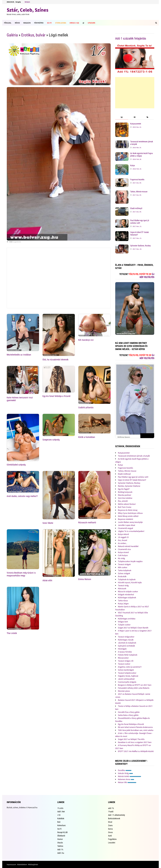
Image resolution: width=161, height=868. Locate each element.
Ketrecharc (62, 825)
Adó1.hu (61, 853)
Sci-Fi (49, 23)
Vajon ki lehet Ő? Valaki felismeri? (132, 480)
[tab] (122, 117)
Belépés (27, 2)
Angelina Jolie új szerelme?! (130, 667)
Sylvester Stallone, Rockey (140, 246)
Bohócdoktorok (114, 818)
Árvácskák (122, 576)
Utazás (60, 843)
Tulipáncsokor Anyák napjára (130, 561)
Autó (110, 836)
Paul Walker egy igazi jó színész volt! (140, 222)
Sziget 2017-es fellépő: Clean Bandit (133, 628)
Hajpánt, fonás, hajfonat (128, 676)
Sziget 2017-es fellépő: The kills (131, 739)
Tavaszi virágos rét (126, 661)
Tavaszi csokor (124, 664)
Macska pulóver (125, 495)
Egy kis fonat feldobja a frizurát (56, 396)
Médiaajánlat (33, 864)
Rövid (17, 23)
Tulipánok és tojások (127, 579)
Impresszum (11, 864)
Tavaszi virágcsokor (126, 637)
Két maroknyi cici (86, 340)
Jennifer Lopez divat (127, 525)
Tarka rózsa (123, 600)
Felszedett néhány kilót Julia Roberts (134, 688)
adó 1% (111, 808)
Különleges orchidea (127, 619)
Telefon (60, 846)
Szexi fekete (48, 523)
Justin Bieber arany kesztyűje (130, 522)
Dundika (125, 770)
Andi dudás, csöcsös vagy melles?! (22, 496)
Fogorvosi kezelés (137, 180)
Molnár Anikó (130, 776)
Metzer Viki (127, 782)
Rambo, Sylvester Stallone (129, 486)
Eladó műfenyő (136, 208)
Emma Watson (85, 579)
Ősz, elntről (123, 501)
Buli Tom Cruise (125, 507)
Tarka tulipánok (125, 570)
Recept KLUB (62, 832)
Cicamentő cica (124, 549)
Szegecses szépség (51, 440)
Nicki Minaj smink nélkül (128, 516)
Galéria (12, 35)
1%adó (111, 812)
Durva (110, 829)
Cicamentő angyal (126, 528)
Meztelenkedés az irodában (19, 355)
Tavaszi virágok (124, 564)
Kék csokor (123, 567)
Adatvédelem (22, 864)
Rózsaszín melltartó (87, 522)
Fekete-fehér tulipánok (128, 655)
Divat (110, 822)
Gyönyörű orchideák (126, 646)
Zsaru (110, 825)
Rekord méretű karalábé (128, 546)
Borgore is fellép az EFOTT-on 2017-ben (135, 685)
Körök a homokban (87, 437)
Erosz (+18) (74, 23)
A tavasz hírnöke (125, 652)
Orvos (110, 832)
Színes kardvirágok (126, 670)
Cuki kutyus (123, 555)
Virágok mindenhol (126, 594)
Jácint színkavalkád (126, 679)
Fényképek (39, 23)
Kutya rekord (123, 534)
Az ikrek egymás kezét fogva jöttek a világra (141, 155)
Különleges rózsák (126, 640)
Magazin (27, 23)
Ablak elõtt (47, 580)
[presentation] (122, 117)
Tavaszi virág (123, 585)
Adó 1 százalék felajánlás (131, 38)
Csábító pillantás (86, 407)
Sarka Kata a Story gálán (128, 715)
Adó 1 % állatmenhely (117, 815)
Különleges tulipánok (127, 597)
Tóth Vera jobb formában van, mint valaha (136, 730)
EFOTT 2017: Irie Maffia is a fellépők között (136, 751)
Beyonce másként (126, 519)
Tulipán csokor (124, 625)
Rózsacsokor (123, 658)
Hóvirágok (122, 649)
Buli (59, 822)
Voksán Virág (125, 773)
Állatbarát (61, 836)
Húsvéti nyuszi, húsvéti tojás (130, 582)
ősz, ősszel (123, 540)
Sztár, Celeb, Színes (28, 10)
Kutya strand (123, 552)
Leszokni (112, 843)
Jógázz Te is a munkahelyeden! (131, 531)
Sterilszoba (61, 23)
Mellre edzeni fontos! (127, 504)
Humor (60, 839)
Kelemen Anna (126, 779)
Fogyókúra (112, 839)
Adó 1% (60, 850)
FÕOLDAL (8, 23)
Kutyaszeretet (136, 124)
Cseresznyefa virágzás (127, 682)
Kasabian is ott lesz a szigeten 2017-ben (135, 742)
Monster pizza (124, 691)
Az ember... (123, 543)
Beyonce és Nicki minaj (128, 510)
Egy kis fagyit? (124, 489)
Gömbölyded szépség (16, 465)
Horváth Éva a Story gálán (129, 712)
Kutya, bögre (123, 604)
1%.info (60, 808)
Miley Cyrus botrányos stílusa (130, 513)
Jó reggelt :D (123, 537)
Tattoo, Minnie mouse (139, 192)
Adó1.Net (61, 812)
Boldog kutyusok (125, 492)
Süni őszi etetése (125, 498)
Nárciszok (122, 588)
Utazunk (92, 23)
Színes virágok (124, 573)
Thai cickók (12, 633)
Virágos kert (123, 622)
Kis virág (121, 558)
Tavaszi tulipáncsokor (127, 673)
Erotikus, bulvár (33, 35)
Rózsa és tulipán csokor (128, 591)
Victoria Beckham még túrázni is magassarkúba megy (21, 574)
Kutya (133, 165)
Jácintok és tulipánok (127, 643)
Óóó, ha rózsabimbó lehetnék (55, 360)
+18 (59, 815)
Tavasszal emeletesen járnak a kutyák (134, 456)
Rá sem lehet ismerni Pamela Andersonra (135, 727)
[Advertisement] (135, 93)
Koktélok (61, 818)
